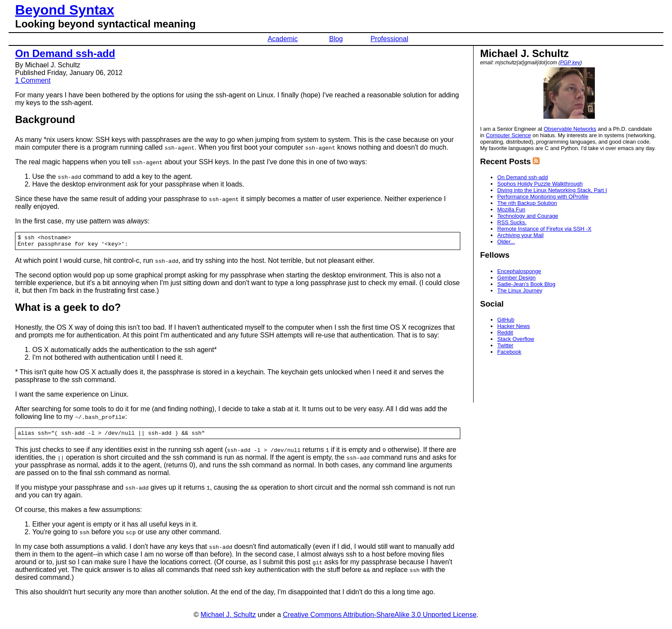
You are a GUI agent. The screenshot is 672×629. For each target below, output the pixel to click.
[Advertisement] (568, 380)
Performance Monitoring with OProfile (543, 197)
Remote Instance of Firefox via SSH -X (544, 229)
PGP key (570, 63)
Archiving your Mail (520, 235)
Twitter (505, 345)
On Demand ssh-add (65, 53)
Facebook (509, 352)
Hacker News (513, 326)
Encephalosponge (519, 271)
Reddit (505, 333)
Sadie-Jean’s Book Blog (526, 284)
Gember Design (516, 278)
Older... (506, 242)
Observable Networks (570, 129)
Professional (389, 39)
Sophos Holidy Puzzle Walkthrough (540, 184)
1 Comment (33, 80)
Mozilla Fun (511, 209)
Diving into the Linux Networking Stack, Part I (552, 190)
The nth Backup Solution (527, 203)
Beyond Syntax (64, 10)
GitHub (506, 320)
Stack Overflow (516, 339)
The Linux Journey (520, 290)
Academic (282, 39)
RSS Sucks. (512, 222)
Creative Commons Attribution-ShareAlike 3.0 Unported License (380, 618)
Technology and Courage (528, 216)
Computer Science (508, 135)
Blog (336, 39)
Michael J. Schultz (228, 618)
